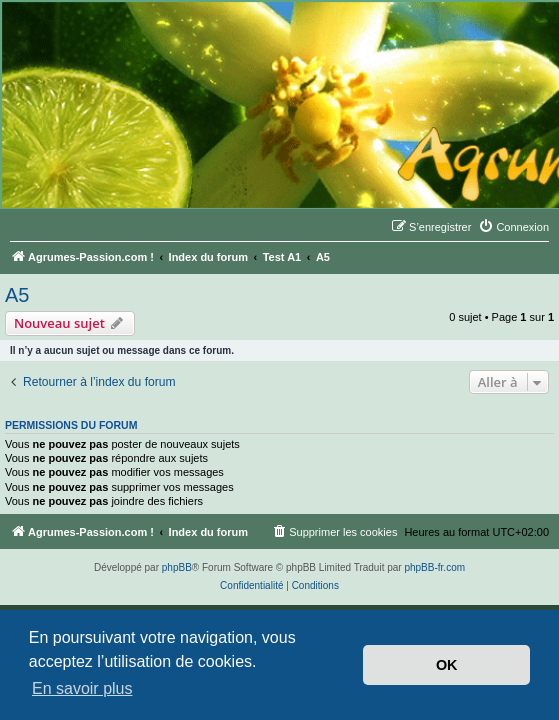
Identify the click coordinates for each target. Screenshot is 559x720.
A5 (17, 295)
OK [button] (447, 665)
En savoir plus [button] (82, 688)
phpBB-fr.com (434, 567)
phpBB (177, 567)
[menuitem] (513, 227)
